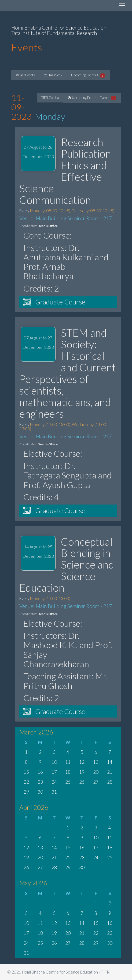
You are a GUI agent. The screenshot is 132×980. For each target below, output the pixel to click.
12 (82, 762)
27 (96, 782)
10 (54, 762)
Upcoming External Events (92, 98)
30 (40, 792)
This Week (53, 75)
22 (26, 782)
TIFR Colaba (50, 98)
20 (96, 772)
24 (54, 782)
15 (26, 772)
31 (54, 792)
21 (110, 772)
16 (40, 772)
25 (68, 782)
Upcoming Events (88, 75)
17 (54, 772)
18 (68, 772)
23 (40, 782)
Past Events (25, 75)
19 (82, 772)
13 (96, 762)
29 (26, 792)
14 (110, 762)
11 (68, 762)
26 (82, 782)
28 (110, 782)
